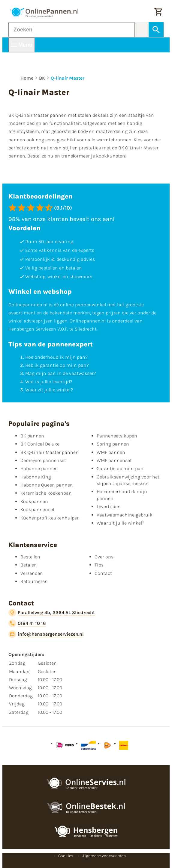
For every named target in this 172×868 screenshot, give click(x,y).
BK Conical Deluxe (40, 444)
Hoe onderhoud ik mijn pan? (56, 357)
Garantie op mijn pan (120, 468)
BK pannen (32, 436)
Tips (99, 565)
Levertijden (109, 506)
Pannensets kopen (117, 436)
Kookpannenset (38, 509)
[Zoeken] (72, 30)
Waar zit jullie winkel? (49, 390)
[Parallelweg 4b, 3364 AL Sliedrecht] (52, 613)
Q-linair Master (68, 78)
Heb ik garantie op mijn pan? (57, 365)
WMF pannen (111, 452)
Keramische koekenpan (46, 493)
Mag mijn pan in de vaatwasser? (61, 373)
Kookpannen (34, 501)
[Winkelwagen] (158, 12)
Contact (103, 573)
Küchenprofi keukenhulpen (50, 518)
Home (27, 78)
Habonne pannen (39, 468)
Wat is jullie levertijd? (49, 382)
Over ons (104, 557)
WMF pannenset (114, 460)
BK (42, 78)
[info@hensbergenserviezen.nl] (46, 634)
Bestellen (30, 557)
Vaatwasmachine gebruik (125, 515)
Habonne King (36, 477)
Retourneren (34, 581)
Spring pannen (113, 444)
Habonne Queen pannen (47, 485)
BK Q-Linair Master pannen (50, 452)
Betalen (29, 565)
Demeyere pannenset (43, 460)
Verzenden (32, 573)
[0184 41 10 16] (27, 623)
